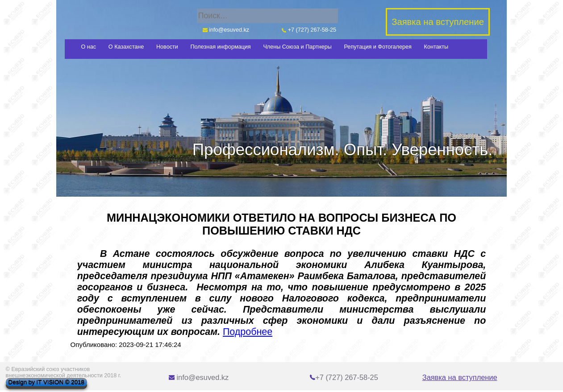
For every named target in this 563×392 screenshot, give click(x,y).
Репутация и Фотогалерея (378, 47)
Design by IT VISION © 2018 (46, 382)
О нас (89, 47)
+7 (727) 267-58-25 (309, 30)
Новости (167, 47)
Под (231, 332)
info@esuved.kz (226, 30)
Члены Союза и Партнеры (297, 47)
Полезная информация (221, 47)
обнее (259, 332)
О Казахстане (126, 47)
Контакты (436, 47)
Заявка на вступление (460, 377)
